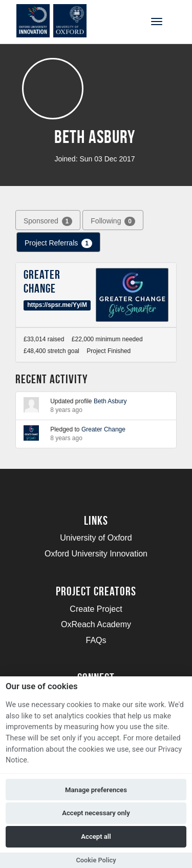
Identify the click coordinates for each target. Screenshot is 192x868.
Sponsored (48, 221)
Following (113, 221)
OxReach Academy (96, 624)
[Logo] (58, 21)
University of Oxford (96, 538)
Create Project (96, 609)
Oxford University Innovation (96, 554)
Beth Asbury (110, 401)
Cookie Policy (96, 860)
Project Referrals (58, 243)
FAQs (96, 640)
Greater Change (42, 281)
